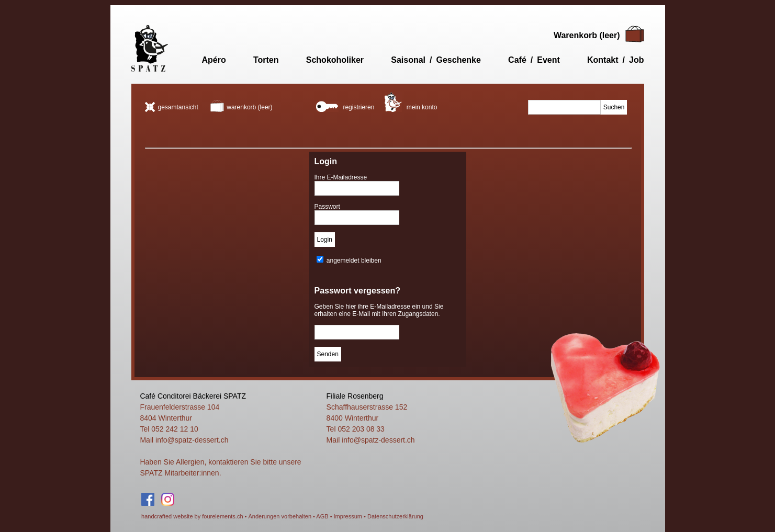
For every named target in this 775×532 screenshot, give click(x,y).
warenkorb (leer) (241, 107)
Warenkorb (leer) (587, 35)
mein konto (411, 101)
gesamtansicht (172, 107)
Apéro (214, 60)
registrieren (345, 106)
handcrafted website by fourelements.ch (192, 516)
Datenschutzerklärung (395, 516)
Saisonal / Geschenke (436, 60)
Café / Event (534, 60)
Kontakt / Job (615, 60)
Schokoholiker (335, 60)
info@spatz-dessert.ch (192, 440)
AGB (322, 516)
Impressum (348, 516)
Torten (266, 60)
